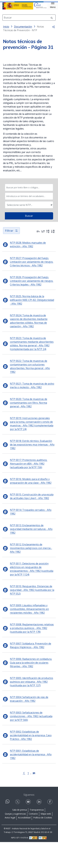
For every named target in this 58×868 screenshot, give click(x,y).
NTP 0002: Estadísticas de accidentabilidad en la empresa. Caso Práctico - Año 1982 (31, 762)
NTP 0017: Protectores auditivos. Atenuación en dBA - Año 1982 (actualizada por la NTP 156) (29, 490)
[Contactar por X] (18, 828)
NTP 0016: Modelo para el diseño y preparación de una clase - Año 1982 (31, 507)
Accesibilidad (24, 844)
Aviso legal (10, 844)
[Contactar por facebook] (50, 828)
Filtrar (11, 257)
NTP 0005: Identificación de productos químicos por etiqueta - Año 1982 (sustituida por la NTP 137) (32, 708)
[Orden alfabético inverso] (48, 258)
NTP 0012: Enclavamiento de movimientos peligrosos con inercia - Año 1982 (31, 574)
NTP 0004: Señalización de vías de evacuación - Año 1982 (29, 725)
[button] (53, 5)
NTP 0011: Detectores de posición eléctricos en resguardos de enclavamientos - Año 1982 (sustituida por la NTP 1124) (32, 595)
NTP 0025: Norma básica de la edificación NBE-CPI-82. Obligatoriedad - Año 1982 (32, 326)
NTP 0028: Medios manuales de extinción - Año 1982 (28, 271)
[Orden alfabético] (53, 258)
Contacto (33, 840)
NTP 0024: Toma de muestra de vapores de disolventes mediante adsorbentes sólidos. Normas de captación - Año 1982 (29, 347)
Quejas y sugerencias (15, 840)
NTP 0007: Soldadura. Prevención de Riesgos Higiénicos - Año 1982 (31, 672)
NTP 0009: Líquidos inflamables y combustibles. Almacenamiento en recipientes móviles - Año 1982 (29, 635)
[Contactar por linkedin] (39, 828)
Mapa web (46, 840)
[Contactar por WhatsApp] (7, 829)
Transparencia (37, 836)
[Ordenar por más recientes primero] (38, 258)
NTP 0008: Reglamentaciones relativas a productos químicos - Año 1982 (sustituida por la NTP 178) (32, 655)
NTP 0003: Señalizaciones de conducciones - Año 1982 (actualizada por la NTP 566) (31, 743)
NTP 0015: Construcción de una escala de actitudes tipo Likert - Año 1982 (32, 523)
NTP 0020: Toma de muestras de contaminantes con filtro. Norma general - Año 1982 (29, 429)
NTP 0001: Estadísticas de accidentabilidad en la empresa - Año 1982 (31, 781)
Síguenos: (29, 821)
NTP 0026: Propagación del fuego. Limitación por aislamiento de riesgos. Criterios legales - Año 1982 (32, 307)
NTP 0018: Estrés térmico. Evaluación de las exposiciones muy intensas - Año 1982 (32, 471)
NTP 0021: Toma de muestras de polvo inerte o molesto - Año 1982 (32, 412)
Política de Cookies (43, 844)
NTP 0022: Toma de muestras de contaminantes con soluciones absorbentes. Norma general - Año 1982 (30, 393)
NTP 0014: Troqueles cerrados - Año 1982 (31, 538)
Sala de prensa (20, 836)
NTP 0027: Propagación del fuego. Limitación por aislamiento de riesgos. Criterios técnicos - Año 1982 (32, 288)
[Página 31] (34, 799)
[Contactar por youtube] (29, 828)
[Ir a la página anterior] (24, 799)
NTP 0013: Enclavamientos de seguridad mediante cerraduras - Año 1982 (31, 555)
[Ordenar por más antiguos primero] (43, 258)
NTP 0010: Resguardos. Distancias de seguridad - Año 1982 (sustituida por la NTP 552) (32, 616)
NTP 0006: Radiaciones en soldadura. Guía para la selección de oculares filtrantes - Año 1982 (31, 689)
